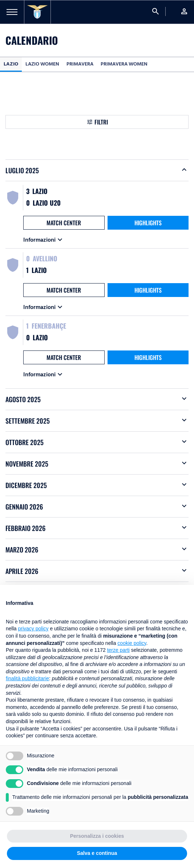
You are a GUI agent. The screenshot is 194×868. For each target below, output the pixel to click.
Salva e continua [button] (97, 853)
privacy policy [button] (33, 629)
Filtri (101, 122)
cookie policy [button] (132, 643)
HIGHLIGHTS (148, 223)
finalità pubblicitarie (27, 678)
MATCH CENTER (64, 223)
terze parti (118, 650)
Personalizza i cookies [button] (97, 836)
